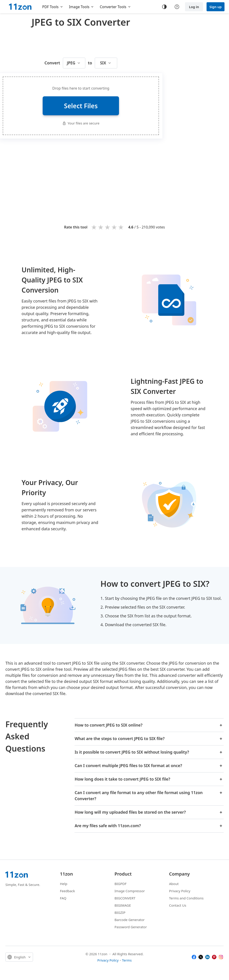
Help (64, 884)
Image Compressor (130, 891)
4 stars (114, 227)
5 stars (121, 227)
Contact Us (178, 905)
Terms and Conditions (186, 898)
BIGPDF (121, 884)
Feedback (67, 891)
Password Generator (131, 927)
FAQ (63, 898)
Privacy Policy (180, 891)
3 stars (108, 227)
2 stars (101, 227)
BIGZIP (120, 912)
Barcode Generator (130, 920)
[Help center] (177, 7)
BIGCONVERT (125, 898)
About (174, 884)
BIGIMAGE (123, 905)
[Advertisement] (125, 175)
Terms (127, 960)
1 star (94, 227)
